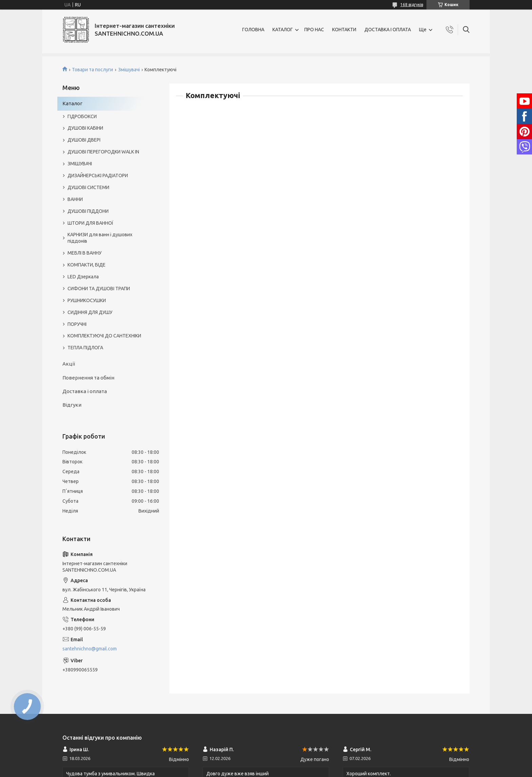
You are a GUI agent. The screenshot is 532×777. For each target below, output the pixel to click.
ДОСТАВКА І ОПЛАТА (388, 30)
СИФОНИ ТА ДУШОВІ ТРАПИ (99, 289)
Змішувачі (129, 70)
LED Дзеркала (83, 277)
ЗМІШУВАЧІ (80, 164)
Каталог (72, 103)
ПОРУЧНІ (77, 324)
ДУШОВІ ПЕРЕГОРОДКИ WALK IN (103, 152)
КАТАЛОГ (283, 30)
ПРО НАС (314, 30)
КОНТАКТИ (344, 30)
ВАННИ (75, 199)
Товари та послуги (92, 70)
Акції (69, 364)
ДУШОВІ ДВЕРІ (84, 140)
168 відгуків (412, 5)
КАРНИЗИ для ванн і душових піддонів (100, 238)
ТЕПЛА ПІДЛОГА (85, 348)
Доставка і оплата (85, 391)
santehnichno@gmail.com (90, 649)
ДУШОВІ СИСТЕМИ (88, 187)
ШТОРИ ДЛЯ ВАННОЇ (90, 223)
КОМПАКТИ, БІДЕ (87, 265)
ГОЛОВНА (253, 30)
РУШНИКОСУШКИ (87, 300)
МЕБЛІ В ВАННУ (84, 253)
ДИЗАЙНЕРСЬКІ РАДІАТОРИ (98, 175)
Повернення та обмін (88, 378)
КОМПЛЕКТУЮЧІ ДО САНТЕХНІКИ (104, 336)
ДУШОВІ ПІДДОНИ (88, 211)
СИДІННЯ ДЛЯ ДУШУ (90, 312)
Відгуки (72, 405)
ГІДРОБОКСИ (82, 116)
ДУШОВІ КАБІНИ (85, 128)
